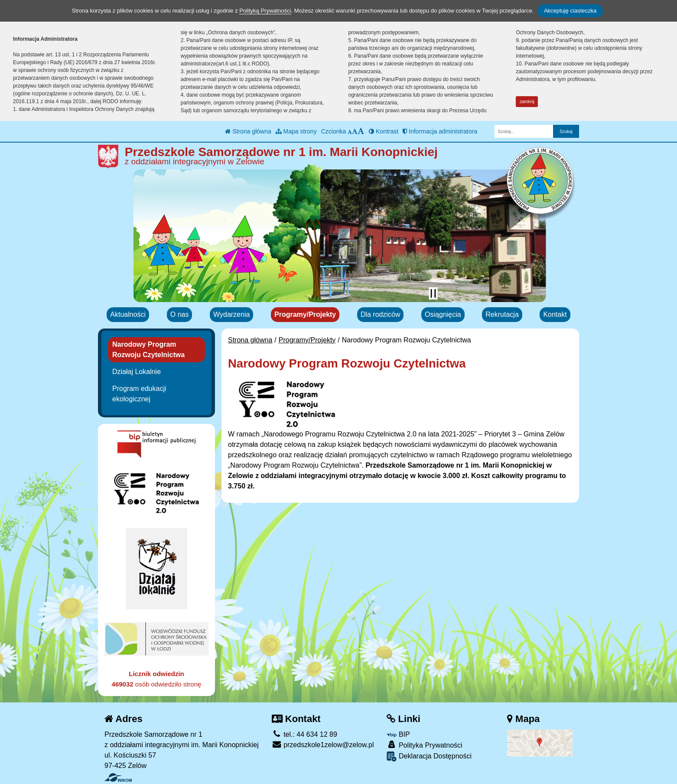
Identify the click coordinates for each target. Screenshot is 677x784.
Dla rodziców (381, 314)
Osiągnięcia (443, 314)
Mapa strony (296, 131)
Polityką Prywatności (265, 11)
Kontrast (384, 131)
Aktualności (128, 314)
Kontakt (555, 314)
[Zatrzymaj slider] (433, 293)
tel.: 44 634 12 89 (304, 734)
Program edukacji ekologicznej (139, 394)
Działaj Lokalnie (137, 372)
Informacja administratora (440, 131)
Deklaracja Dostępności (429, 756)
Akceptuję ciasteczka (570, 11)
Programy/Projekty (305, 314)
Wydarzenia (231, 314)
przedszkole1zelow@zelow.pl (323, 745)
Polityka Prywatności (424, 745)
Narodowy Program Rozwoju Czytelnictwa (148, 350)
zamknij (527, 102)
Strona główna (248, 131)
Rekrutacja (502, 314)
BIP (398, 734)
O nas (180, 314)
